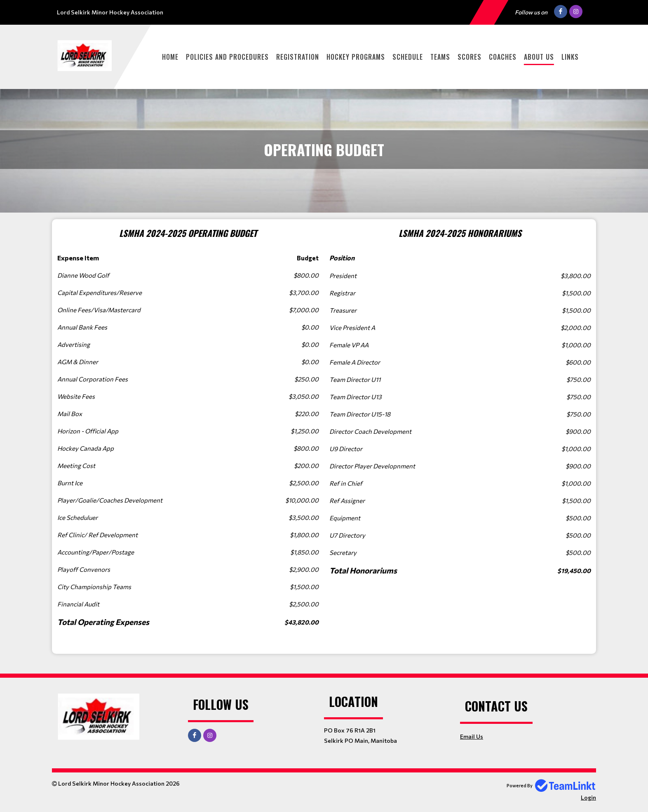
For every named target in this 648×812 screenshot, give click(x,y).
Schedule (408, 57)
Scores (470, 57)
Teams (440, 57)
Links (570, 57)
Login (588, 797)
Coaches (503, 57)
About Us (539, 57)
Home (170, 57)
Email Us (472, 736)
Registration (298, 57)
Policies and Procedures (227, 57)
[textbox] (188, 437)
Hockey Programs (356, 57)
